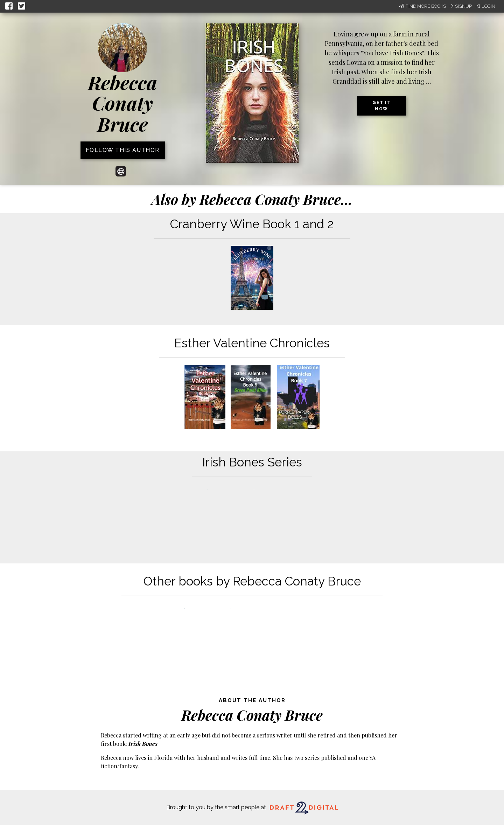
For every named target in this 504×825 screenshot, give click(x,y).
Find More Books (423, 6)
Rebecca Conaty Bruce (122, 103)
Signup (461, 6)
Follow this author (123, 150)
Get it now (381, 106)
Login (485, 6)
